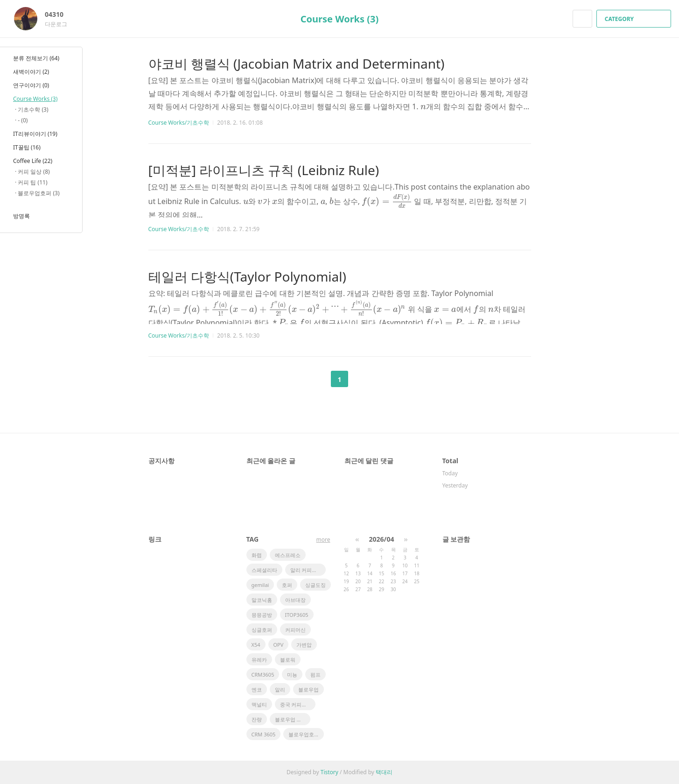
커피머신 (295, 630)
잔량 (257, 719)
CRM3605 (263, 675)
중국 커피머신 (296, 704)
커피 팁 (32, 182)
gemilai (260, 585)
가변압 (304, 645)
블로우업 (308, 689)
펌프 (315, 675)
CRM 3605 (264, 734)
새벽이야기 (31, 72)
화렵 (257, 555)
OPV (279, 645)
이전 (316, 379)
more (323, 540)
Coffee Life (33, 161)
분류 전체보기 (36, 58)
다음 (363, 379)
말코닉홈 (262, 600)
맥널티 (259, 704)
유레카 (259, 660)
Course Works (35, 99)
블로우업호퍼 (304, 734)
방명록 (21, 216)
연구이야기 (31, 85)
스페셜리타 (264, 570)
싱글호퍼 (262, 630)
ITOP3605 (297, 615)
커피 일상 (34, 172)
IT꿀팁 (27, 147)
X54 (256, 645)
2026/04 (382, 539)
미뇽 (292, 675)
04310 (59, 14)
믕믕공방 (262, 615)
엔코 (257, 689)
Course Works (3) (339, 19)
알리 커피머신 (306, 570)
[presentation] (423, 106)
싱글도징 (315, 585)
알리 (280, 689)
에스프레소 (288, 555)
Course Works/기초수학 (179, 123)
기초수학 (33, 109)
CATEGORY (635, 19)
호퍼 (287, 585)
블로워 (288, 660)
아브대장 (295, 600)
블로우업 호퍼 (291, 719)
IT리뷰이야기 (35, 134)
